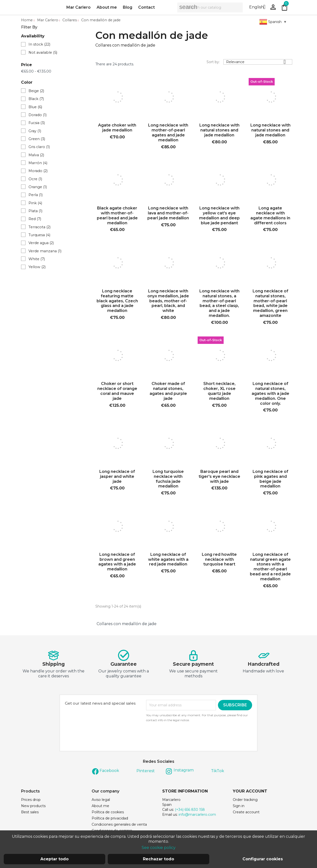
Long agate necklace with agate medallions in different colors (270, 216)
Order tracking (245, 801)
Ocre (35, 180)
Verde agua (41, 244)
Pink (35, 204)
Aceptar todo (54, 859)
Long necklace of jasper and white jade (117, 477)
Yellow (37, 268)
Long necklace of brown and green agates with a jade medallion (117, 563)
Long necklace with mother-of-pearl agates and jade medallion (168, 134)
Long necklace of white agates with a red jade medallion (168, 560)
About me (107, 8)
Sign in (239, 807)
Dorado (38, 116)
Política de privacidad (110, 819)
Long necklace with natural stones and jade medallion (219, 131)
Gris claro (39, 148)
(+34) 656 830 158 (190, 811)
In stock (39, 45)
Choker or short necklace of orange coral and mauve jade (117, 392)
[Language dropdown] (259, 8)
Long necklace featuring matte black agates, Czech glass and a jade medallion (117, 302)
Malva (36, 156)
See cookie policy (159, 848)
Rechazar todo (158, 859)
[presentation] (187, 737)
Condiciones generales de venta (119, 825)
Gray (35, 132)
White (37, 260)
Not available (43, 53)
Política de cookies (108, 813)
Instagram (184, 771)
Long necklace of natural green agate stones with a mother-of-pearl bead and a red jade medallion (270, 568)
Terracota (40, 228)
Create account (246, 813)
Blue (35, 108)
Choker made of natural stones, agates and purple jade (168, 392)
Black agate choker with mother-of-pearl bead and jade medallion (117, 216)
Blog (128, 8)
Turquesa (39, 236)
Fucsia (37, 124)
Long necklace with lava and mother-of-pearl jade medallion (168, 214)
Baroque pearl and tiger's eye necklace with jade (219, 477)
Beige (36, 92)
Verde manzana (45, 252)
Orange (38, 188)
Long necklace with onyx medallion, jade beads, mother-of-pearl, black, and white (168, 302)
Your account (250, 792)
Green (37, 140)
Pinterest (146, 772)
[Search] (210, 8)
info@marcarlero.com (197, 816)
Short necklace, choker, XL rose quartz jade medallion (219, 392)
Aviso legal (101, 801)
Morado (38, 172)
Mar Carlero (79, 8)
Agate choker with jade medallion (117, 129)
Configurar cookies (263, 859)
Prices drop (31, 801)
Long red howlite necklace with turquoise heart (219, 560)
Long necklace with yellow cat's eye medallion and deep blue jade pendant (219, 216)
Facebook (109, 772)
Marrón (38, 164)
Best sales (30, 813)
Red (35, 220)
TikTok (218, 772)
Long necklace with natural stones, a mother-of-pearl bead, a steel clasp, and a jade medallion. (219, 304)
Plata (35, 212)
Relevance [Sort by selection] (258, 63)
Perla (36, 196)
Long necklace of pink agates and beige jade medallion (270, 480)
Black (36, 100)
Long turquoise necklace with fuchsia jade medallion (168, 480)
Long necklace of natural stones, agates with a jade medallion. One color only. (270, 395)
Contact (146, 8)
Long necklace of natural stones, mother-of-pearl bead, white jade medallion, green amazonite (270, 304)
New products (33, 807)
